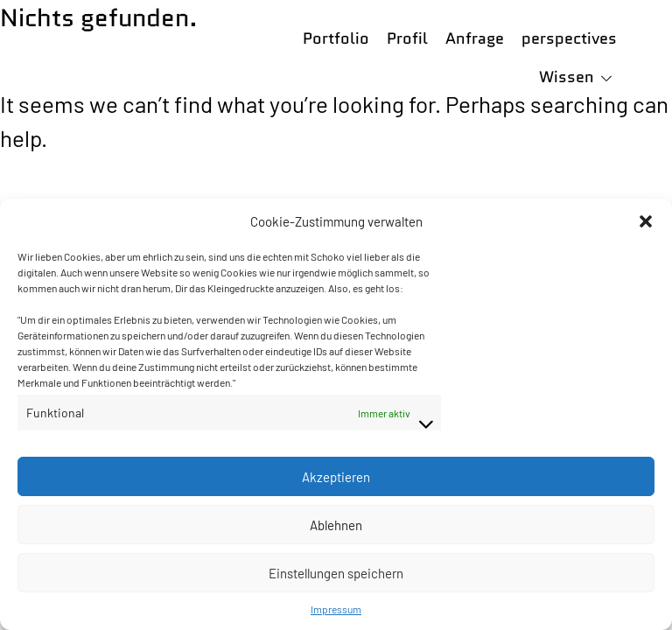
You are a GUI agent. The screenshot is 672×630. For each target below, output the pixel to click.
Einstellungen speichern (336, 573)
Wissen (567, 77)
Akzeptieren (336, 477)
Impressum (336, 609)
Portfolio (336, 38)
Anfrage (475, 38)
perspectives (569, 38)
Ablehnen (336, 525)
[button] (646, 221)
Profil (407, 38)
